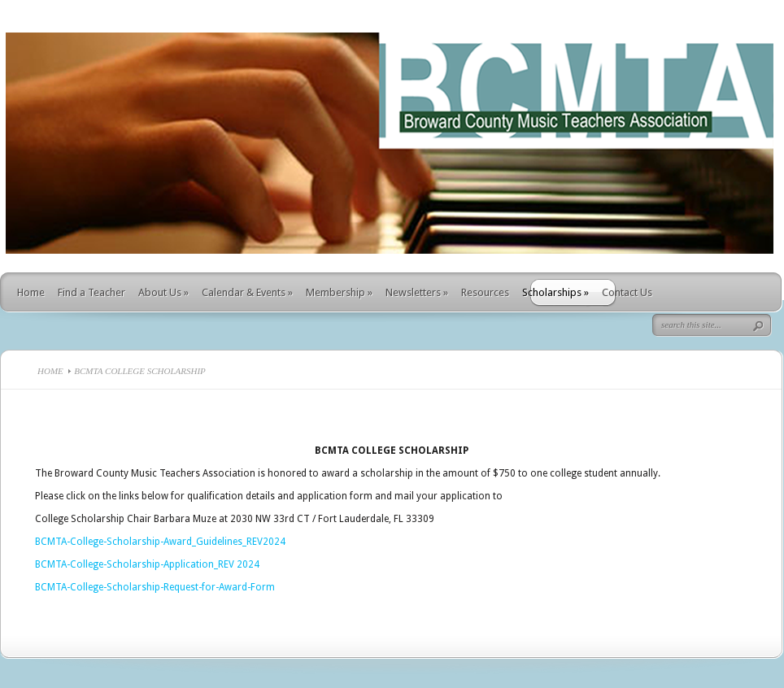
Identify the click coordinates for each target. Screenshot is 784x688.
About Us (163, 292)
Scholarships (555, 292)
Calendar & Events (247, 292)
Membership (339, 292)
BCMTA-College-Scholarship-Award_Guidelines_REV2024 (160, 542)
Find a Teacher (91, 292)
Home (31, 292)
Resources (485, 292)
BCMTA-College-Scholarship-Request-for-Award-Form (155, 587)
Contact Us (627, 292)
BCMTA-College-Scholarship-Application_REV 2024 (147, 564)
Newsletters (417, 292)
